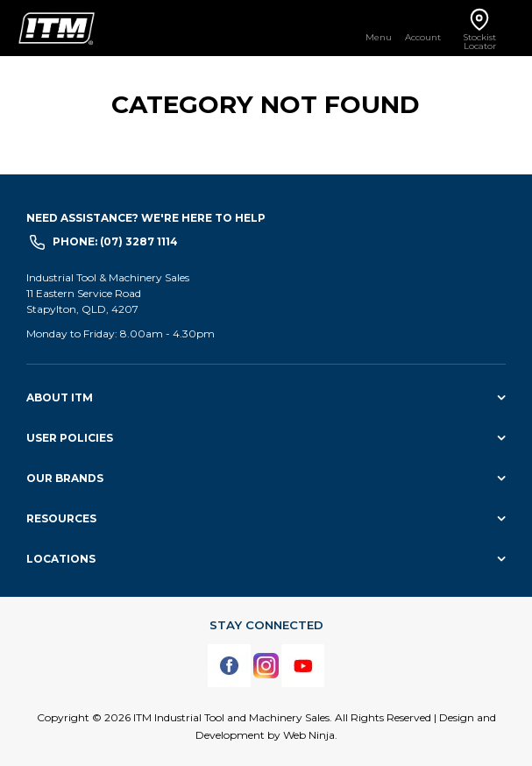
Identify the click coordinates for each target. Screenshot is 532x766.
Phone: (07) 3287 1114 (115, 241)
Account (423, 37)
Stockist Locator (479, 41)
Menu (379, 37)
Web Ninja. (310, 735)
